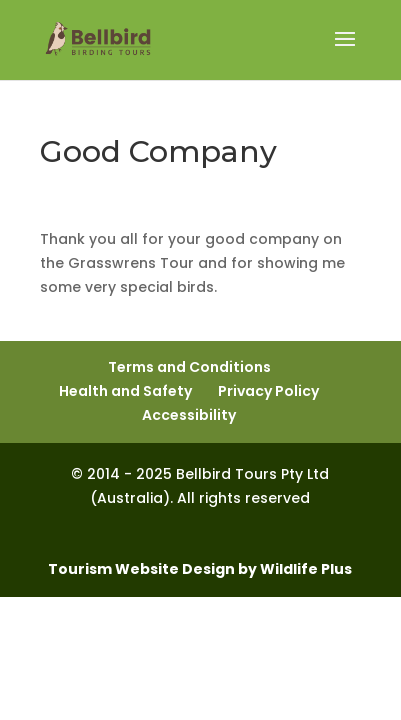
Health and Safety (125, 391)
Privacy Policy (268, 391)
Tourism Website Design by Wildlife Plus (200, 569)
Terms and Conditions (189, 367)
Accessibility (189, 415)
